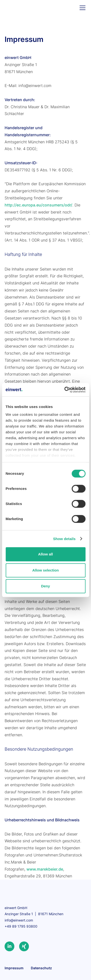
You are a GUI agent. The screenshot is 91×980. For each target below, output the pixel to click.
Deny (45, 586)
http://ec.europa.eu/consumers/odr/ (38, 205)
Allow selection (45, 570)
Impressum (14, 968)
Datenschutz (41, 968)
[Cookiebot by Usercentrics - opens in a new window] (65, 390)
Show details (64, 539)
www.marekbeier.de (45, 869)
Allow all (45, 554)
